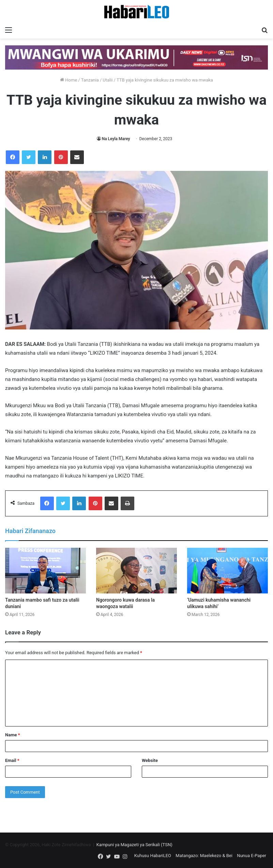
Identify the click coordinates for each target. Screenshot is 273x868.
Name (13, 735)
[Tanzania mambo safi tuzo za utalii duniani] (45, 571)
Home (69, 80)
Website (150, 760)
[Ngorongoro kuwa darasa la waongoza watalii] (136, 571)
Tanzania (90, 80)
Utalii (108, 80)
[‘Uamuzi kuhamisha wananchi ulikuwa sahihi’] (227, 571)
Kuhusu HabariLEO (153, 856)
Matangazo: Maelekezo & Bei (204, 856)
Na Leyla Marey (116, 139)
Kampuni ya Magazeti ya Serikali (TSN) (134, 845)
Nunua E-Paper (252, 856)
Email (12, 760)
